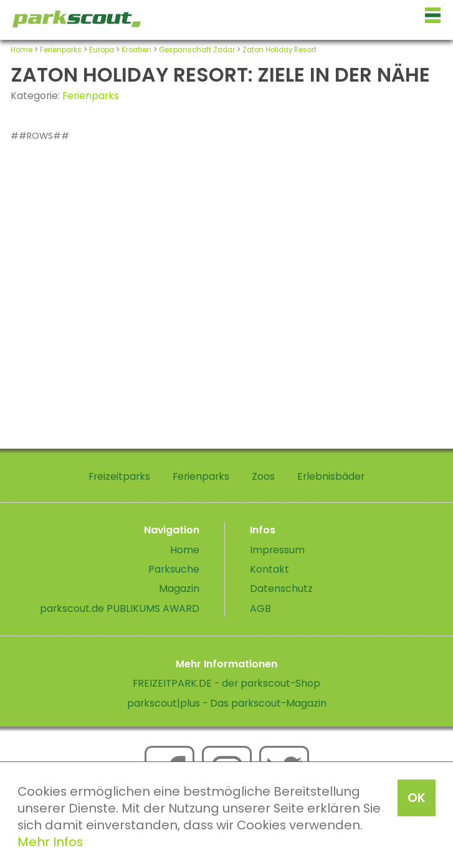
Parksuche (174, 569)
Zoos (263, 476)
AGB (260, 608)
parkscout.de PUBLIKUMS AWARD (120, 608)
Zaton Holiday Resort (279, 50)
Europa (102, 50)
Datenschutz (281, 589)
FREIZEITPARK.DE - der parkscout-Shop (227, 683)
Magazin (179, 589)
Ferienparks (61, 50)
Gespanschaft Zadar (197, 50)
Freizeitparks (119, 476)
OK (417, 798)
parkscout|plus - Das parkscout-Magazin (227, 703)
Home (21, 50)
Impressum (277, 550)
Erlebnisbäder (331, 476)
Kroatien (136, 50)
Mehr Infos (50, 842)
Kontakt (269, 569)
